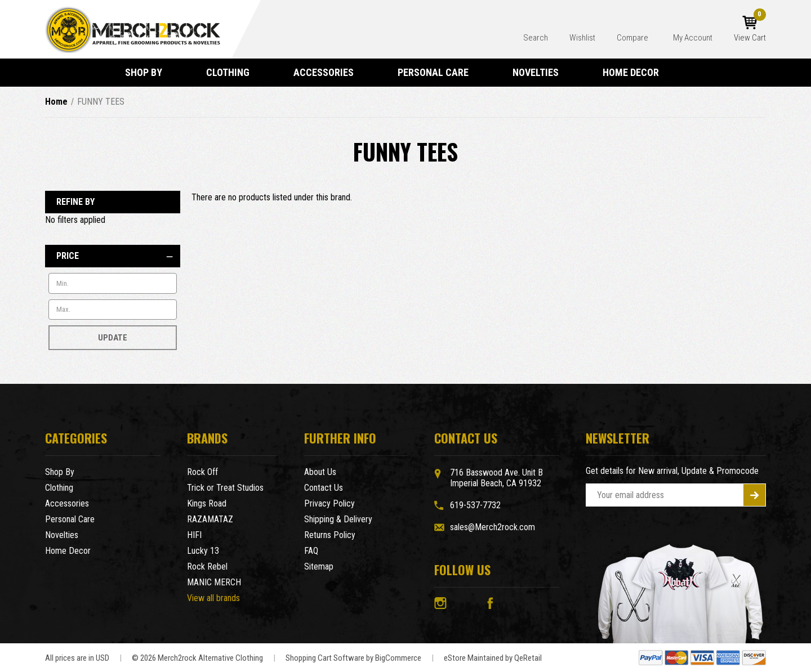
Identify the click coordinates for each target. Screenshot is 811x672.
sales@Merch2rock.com (493, 527)
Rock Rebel (207, 566)
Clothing (233, 72)
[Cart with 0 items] (750, 29)
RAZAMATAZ (210, 519)
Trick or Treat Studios (225, 488)
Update (113, 338)
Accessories (329, 72)
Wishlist (582, 38)
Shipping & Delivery (338, 519)
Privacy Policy (329, 503)
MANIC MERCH (214, 582)
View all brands (213, 598)
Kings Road (207, 503)
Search (536, 38)
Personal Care (438, 72)
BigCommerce (398, 658)
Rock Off (202, 472)
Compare (633, 38)
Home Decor (636, 72)
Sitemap (319, 566)
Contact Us (324, 488)
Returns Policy (330, 535)
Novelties (541, 72)
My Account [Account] (693, 38)
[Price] (113, 256)
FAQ (311, 551)
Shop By (149, 72)
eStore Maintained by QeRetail (493, 658)
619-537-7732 (475, 505)
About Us (320, 472)
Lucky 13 (203, 551)
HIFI (194, 535)
